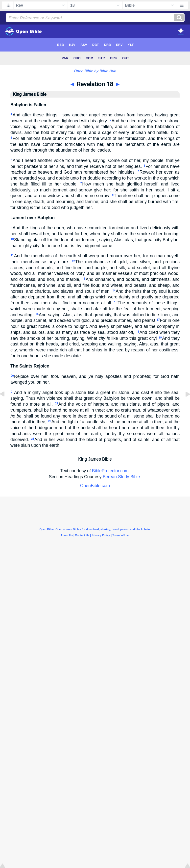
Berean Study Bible (121, 477)
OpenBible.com (95, 486)
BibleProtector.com (110, 471)
